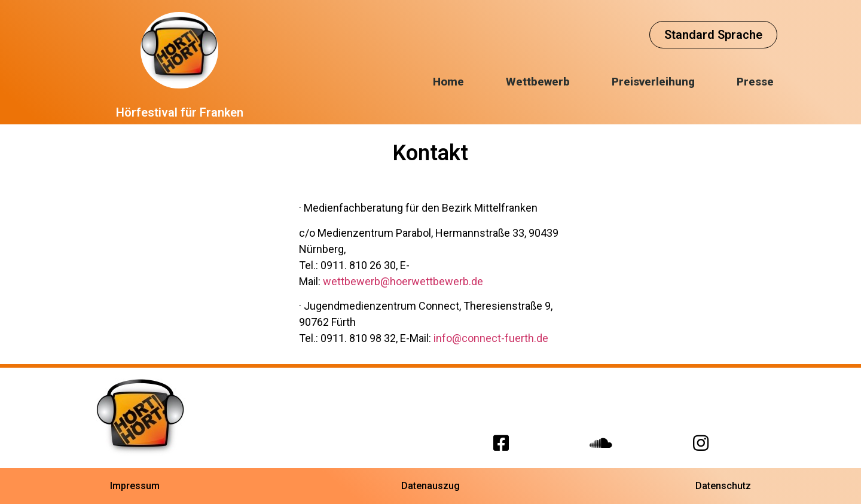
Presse (755, 82)
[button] (713, 35)
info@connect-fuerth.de (491, 338)
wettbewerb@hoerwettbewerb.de (403, 281)
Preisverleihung (653, 82)
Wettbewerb (538, 82)
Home (448, 82)
